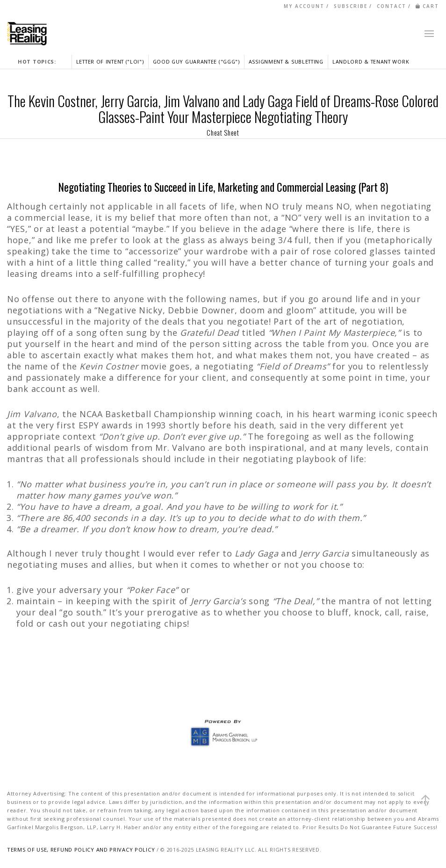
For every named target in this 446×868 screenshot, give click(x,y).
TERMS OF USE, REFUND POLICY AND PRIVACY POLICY (81, 850)
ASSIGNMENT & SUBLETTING (286, 61)
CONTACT (392, 6)
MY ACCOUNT (304, 6)
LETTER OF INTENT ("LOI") (110, 61)
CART (427, 6)
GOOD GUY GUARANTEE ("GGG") (196, 61)
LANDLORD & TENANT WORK (371, 61)
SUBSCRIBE (351, 6)
